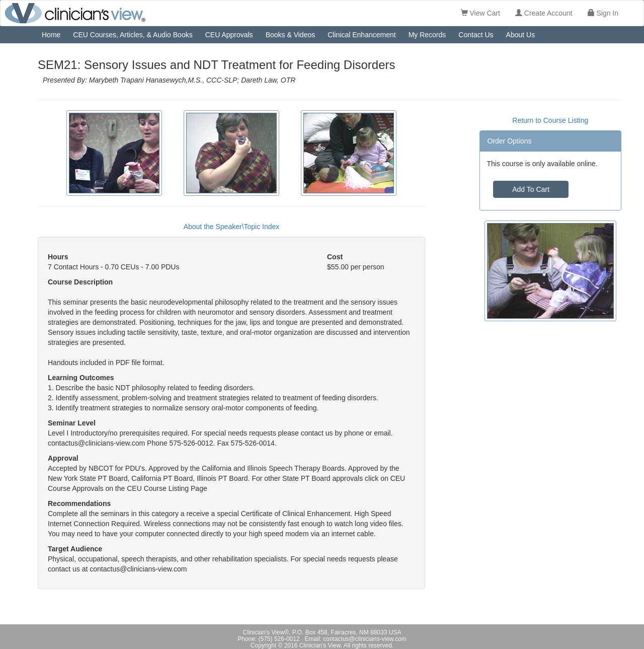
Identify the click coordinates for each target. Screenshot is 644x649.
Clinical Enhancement (361, 35)
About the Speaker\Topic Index (232, 227)
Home (51, 35)
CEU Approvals (229, 35)
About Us (521, 35)
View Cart (480, 13)
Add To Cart (531, 189)
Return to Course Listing (550, 120)
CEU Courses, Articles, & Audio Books (133, 35)
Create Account (544, 13)
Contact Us (476, 35)
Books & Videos (291, 35)
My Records (427, 35)
